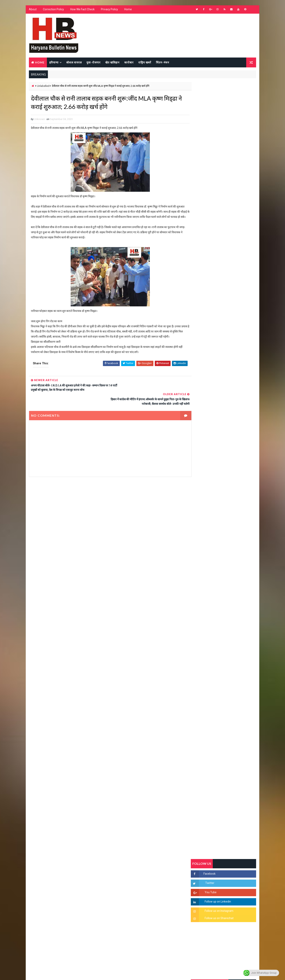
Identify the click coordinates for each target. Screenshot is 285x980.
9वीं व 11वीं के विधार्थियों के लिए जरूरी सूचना (233, 546)
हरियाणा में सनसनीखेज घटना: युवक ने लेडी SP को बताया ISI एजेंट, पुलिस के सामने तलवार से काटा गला (233, 485)
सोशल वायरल (74, 63)
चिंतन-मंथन (162, 63)
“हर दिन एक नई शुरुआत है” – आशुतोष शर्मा (232, 498)
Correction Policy (53, 10)
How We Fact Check (82, 10)
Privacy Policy (109, 10)
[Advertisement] (106, 516)
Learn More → (42, 864)
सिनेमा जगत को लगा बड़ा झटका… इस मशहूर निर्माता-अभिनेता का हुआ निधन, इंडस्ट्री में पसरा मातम (232, 582)
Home (128, 10)
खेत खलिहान (112, 63)
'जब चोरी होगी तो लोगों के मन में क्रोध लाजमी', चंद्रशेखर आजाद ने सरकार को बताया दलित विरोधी (232, 469)
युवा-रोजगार (93, 63)
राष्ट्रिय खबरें (145, 63)
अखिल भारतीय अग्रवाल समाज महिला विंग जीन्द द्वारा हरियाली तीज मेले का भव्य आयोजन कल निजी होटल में (233, 518)
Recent (202, 382)
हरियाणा (54, 63)
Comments (245, 382)
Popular (224, 382)
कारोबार (129, 63)
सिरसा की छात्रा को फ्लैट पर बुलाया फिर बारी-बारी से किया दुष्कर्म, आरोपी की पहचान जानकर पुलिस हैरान (233, 452)
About (33, 10)
